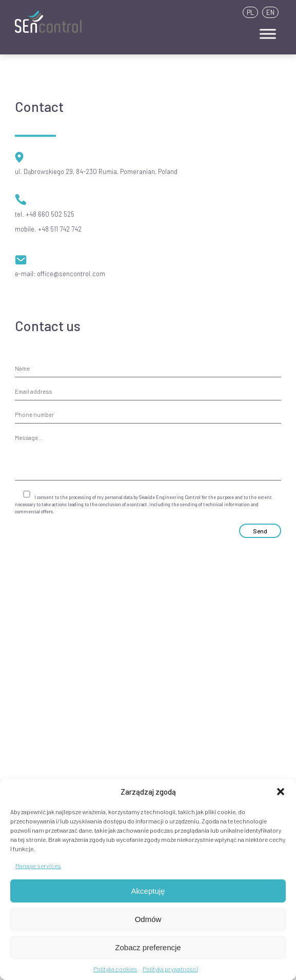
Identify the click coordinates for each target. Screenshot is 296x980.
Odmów (148, 919)
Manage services (38, 866)
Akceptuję (148, 891)
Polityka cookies (115, 969)
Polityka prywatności (170, 969)
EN (270, 12)
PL (250, 12)
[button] (281, 792)
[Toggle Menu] (268, 34)
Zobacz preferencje (148, 947)
